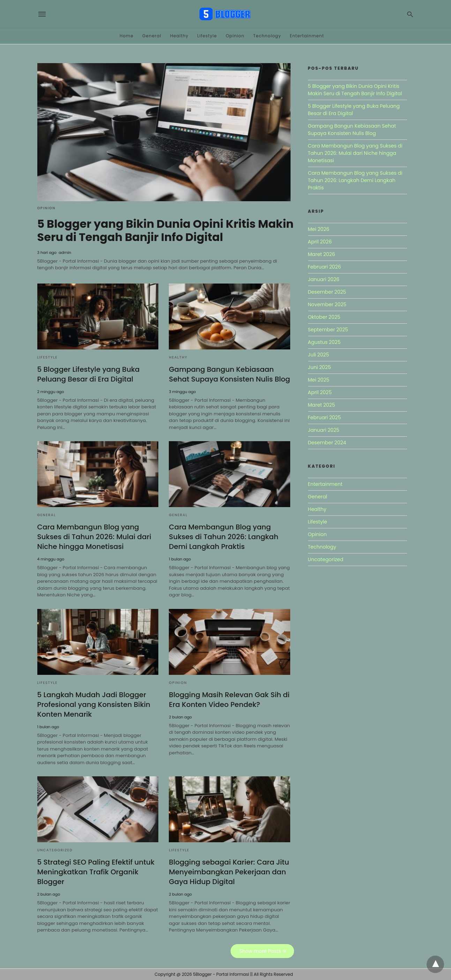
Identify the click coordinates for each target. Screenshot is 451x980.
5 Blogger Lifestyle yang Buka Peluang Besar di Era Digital (89, 374)
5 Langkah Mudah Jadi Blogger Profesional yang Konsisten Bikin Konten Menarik (94, 704)
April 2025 (320, 392)
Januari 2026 (324, 279)
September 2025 (328, 330)
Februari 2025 (325, 417)
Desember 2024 (327, 443)
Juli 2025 (319, 355)
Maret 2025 (322, 405)
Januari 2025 (324, 430)
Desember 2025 (327, 292)
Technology (267, 36)
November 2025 (327, 304)
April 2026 (320, 242)
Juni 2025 (320, 367)
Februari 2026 (325, 267)
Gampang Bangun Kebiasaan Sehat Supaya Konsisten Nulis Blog (229, 374)
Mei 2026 (319, 229)
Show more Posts (260, 951)
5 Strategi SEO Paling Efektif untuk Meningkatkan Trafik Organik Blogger (96, 872)
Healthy (179, 36)
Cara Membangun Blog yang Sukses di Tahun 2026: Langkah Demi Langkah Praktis (224, 537)
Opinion (235, 36)
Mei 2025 (319, 380)
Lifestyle (207, 36)
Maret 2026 (322, 254)
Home (127, 36)
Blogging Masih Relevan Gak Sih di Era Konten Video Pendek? (229, 700)
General (152, 36)
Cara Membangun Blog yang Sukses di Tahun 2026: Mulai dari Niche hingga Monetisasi (94, 537)
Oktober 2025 (324, 317)
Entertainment (307, 36)
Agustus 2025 (324, 342)
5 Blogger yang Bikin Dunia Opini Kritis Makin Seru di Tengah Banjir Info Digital (166, 230)
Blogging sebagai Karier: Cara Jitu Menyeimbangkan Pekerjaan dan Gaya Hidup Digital (229, 872)
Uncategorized (55, 850)
